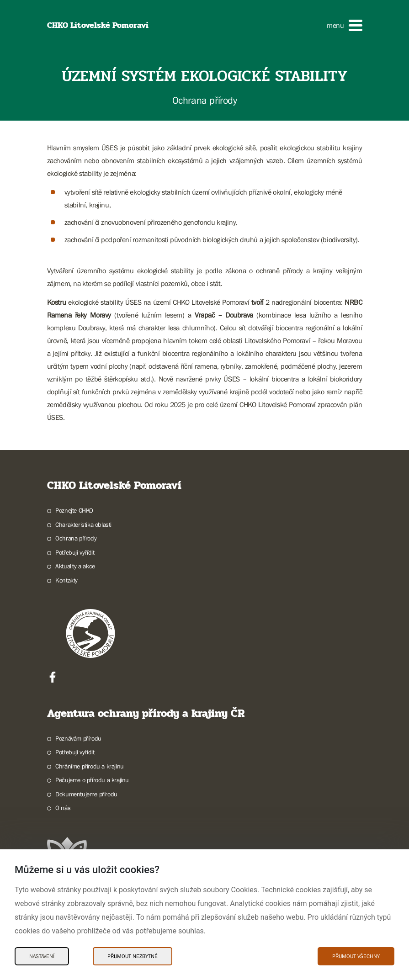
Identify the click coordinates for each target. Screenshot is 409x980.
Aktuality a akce (75, 566)
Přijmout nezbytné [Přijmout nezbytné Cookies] (133, 956)
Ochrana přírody (76, 538)
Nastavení (42, 956)
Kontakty (66, 580)
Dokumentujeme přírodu (86, 794)
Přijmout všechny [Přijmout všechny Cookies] (356, 956)
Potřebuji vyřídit (75, 552)
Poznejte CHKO (74, 510)
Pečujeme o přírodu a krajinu (92, 780)
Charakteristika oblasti (83, 524)
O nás (63, 808)
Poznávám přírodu (78, 738)
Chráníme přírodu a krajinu (90, 766)
